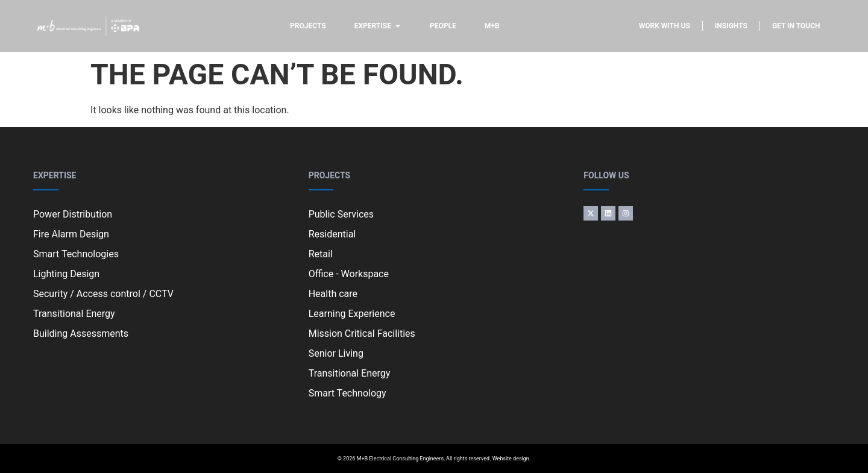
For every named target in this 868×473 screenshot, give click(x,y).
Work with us (665, 26)
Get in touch (796, 26)
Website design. (512, 459)
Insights (731, 26)
